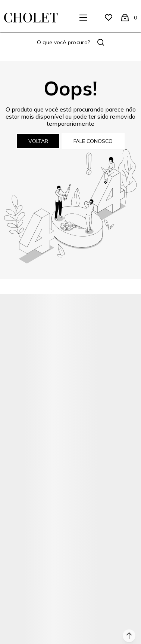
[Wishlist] (109, 18)
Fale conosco (93, 141)
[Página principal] (31, 18)
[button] (129, 636)
